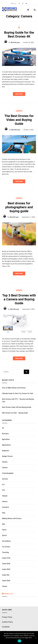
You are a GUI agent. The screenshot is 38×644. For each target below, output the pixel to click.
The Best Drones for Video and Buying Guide (19, 120)
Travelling (5, 552)
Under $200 (6, 564)
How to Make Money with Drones (14, 388)
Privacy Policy (7, 617)
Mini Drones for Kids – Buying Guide (15, 413)
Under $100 (6, 558)
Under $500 (6, 581)
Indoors (5, 501)
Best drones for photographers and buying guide (19, 207)
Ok (20, 641)
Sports (4, 535)
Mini (4, 524)
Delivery (5, 479)
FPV (4, 490)
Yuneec (5, 586)
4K (19, 27)
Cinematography (8, 473)
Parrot (4, 530)
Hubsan (5, 496)
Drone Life (8, 594)
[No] (35, 638)
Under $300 (6, 569)
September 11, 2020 (28, 217)
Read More (19, 94)
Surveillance (6, 541)
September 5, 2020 (28, 309)
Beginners (6, 451)
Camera (19, 111)
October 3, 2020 (28, 130)
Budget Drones (7, 456)
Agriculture (6, 439)
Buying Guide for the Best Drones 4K (19, 34)
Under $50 (6, 575)
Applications (6, 445)
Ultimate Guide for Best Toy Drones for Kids (18, 393)
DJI (3, 485)
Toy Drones (6, 547)
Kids (4, 513)
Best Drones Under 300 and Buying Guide (17, 407)
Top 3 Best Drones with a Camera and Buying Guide (19, 299)
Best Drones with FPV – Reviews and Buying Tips (18, 400)
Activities (5, 434)
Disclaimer (6, 627)
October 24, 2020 (28, 42)
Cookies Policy (7, 622)
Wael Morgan (15, 42)
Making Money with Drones (12, 518)
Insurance (5, 507)
